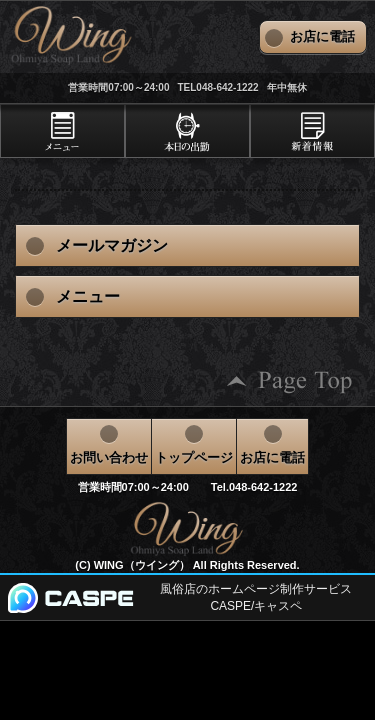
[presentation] (62, 131)
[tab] (62, 131)
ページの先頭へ (290, 381)
